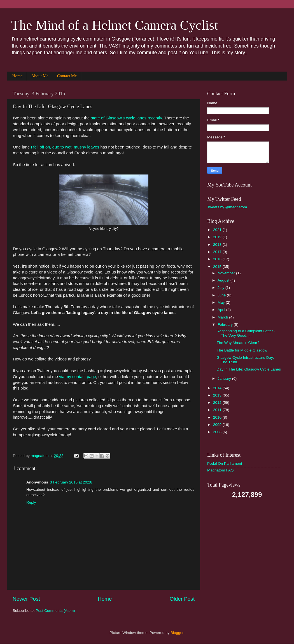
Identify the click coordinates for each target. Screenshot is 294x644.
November (227, 273)
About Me (40, 76)
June (222, 295)
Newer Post (26, 599)
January (225, 378)
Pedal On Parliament (225, 463)
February (226, 325)
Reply (31, 502)
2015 (218, 267)
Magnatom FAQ (221, 470)
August (224, 280)
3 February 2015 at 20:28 (71, 482)
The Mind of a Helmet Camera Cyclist (115, 25)
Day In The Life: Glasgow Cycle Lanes (249, 369)
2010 (218, 417)
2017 (218, 252)
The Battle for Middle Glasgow (242, 350)
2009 (218, 425)
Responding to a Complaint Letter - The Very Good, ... (246, 333)
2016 (218, 259)
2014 (218, 388)
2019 (218, 237)
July (221, 288)
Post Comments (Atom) (55, 611)
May (222, 302)
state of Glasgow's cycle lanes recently (126, 118)
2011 (218, 410)
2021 (218, 230)
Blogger (177, 633)
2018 (218, 245)
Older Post (182, 599)
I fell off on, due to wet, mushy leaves (65, 147)
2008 (218, 432)
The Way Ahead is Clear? (238, 343)
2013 (218, 395)
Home (17, 76)
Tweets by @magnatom (227, 207)
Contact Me (67, 76)
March (223, 317)
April (222, 310)
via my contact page (78, 377)
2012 (218, 403)
